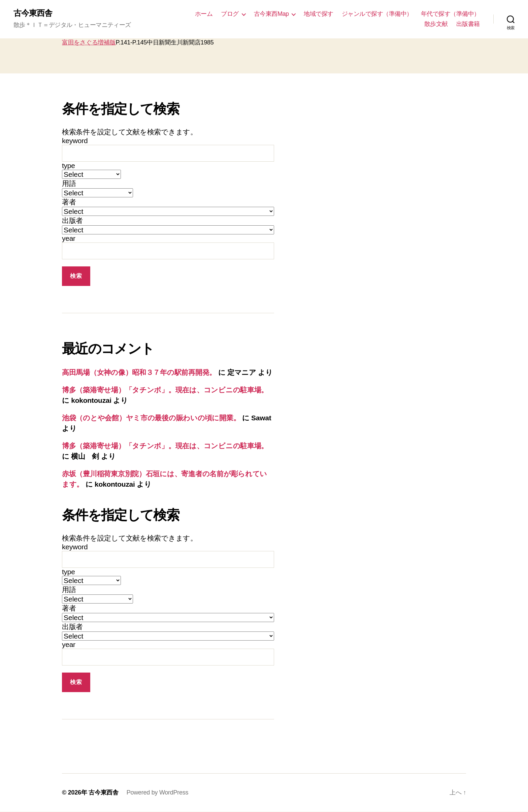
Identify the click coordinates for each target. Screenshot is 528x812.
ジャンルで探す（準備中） (377, 14)
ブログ (230, 14)
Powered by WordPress (157, 793)
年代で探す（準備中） (450, 14)
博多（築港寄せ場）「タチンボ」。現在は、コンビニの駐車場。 (165, 390)
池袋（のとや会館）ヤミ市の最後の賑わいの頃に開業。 (151, 418)
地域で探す (319, 14)
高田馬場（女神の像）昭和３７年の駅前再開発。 (139, 373)
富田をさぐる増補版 (89, 42)
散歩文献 (436, 24)
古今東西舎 (33, 13)
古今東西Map (271, 14)
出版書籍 (468, 24)
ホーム (204, 14)
